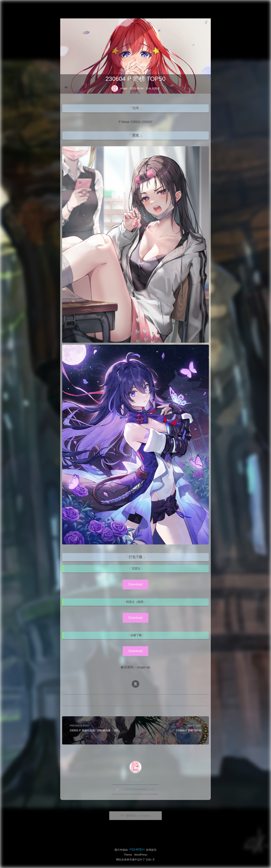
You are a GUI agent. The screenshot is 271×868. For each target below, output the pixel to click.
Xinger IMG (17, 7)
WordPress (141, 855)
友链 (231, 7)
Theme (128, 855)
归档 (204, 7)
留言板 (217, 7)
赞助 (243, 7)
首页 (192, 7)
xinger (124, 88)
